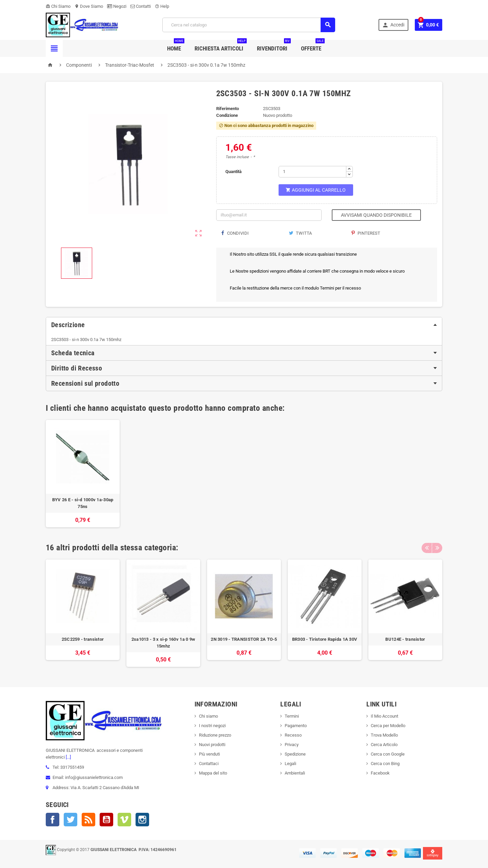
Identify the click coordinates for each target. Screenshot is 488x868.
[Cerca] (249, 25)
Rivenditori (274, 46)
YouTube (106, 820)
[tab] (244, 325)
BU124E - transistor (405, 639)
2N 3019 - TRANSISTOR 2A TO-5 (244, 639)
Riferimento (228, 109)
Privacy (292, 745)
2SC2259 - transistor (83, 639)
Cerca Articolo (384, 745)
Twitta (300, 233)
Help (162, 6)
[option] (83, 474)
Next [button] (437, 548)
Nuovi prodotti (212, 745)
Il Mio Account (384, 716)
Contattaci (209, 764)
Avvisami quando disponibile (376, 215)
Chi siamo (208, 716)
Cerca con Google (388, 754)
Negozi (117, 6)
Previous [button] (427, 548)
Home (176, 46)
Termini (292, 716)
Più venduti (209, 754)
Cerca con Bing (385, 764)
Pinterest (366, 233)
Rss (88, 820)
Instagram (142, 820)
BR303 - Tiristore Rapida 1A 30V (325, 639)
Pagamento (296, 726)
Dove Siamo (89, 6)
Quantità (233, 172)
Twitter (70, 820)
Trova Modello (384, 735)
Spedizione (295, 754)
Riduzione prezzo (215, 735)
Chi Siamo (58, 6)
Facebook (53, 820)
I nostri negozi (212, 726)
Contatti (141, 6)
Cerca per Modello (388, 726)
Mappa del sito (213, 773)
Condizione (227, 115)
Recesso (293, 735)
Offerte (313, 46)
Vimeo (124, 820)
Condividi (235, 233)
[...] (68, 757)
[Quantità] (312, 172)
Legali (290, 764)
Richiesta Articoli (221, 46)
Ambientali (295, 773)
